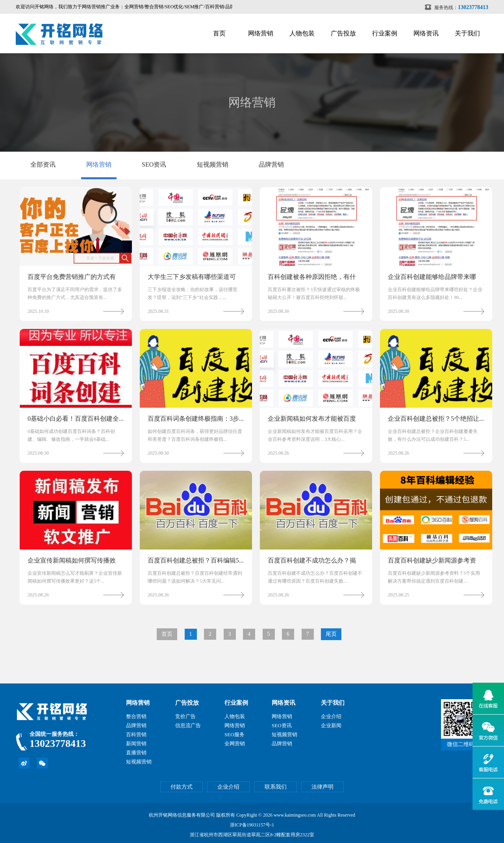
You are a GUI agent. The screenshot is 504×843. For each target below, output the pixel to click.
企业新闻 (331, 725)
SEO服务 (234, 734)
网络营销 (261, 33)
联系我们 (276, 787)
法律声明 (322, 787)
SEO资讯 (154, 164)
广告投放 (343, 33)
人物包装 (302, 33)
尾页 (331, 634)
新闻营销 (136, 744)
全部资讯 (43, 164)
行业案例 (385, 33)
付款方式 (182, 787)
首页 (219, 33)
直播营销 (136, 753)
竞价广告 (185, 716)
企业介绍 (331, 716)
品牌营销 (271, 164)
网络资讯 (426, 33)
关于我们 (467, 33)
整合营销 (136, 716)
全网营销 (235, 744)
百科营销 (136, 734)
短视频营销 (213, 164)
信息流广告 (188, 725)
